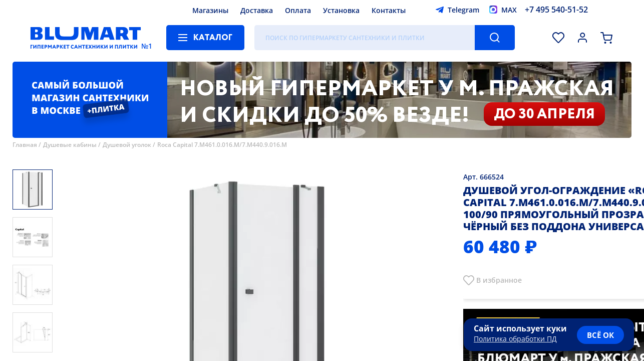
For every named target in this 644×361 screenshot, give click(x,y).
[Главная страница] (86, 38)
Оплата (298, 10)
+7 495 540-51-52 (556, 10)
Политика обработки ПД (515, 339)
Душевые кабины (70, 145)
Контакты (389, 10)
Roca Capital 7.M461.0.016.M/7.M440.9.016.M (222, 145)
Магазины (210, 10)
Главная (25, 145)
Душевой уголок (127, 145)
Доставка (257, 10)
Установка (341, 10)
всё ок (600, 335)
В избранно (497, 280)
